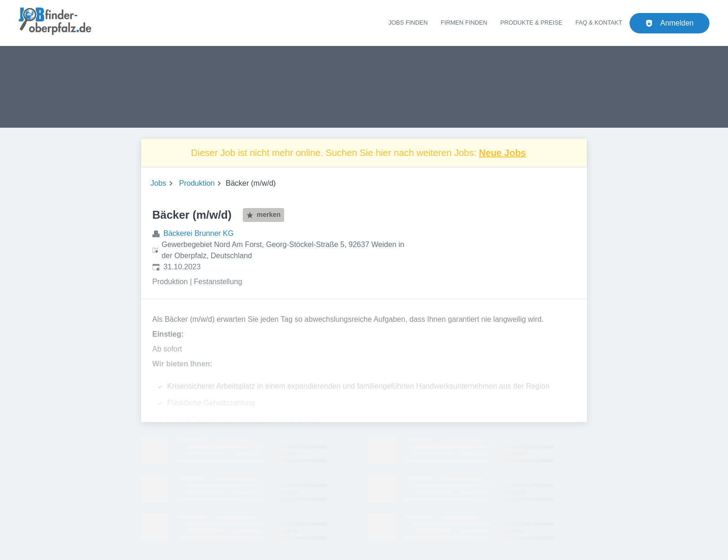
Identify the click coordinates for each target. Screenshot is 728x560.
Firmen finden (464, 23)
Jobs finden (408, 23)
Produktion (197, 183)
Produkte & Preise (532, 23)
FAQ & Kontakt (599, 23)
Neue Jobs (503, 153)
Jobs (158, 183)
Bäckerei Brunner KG (198, 233)
